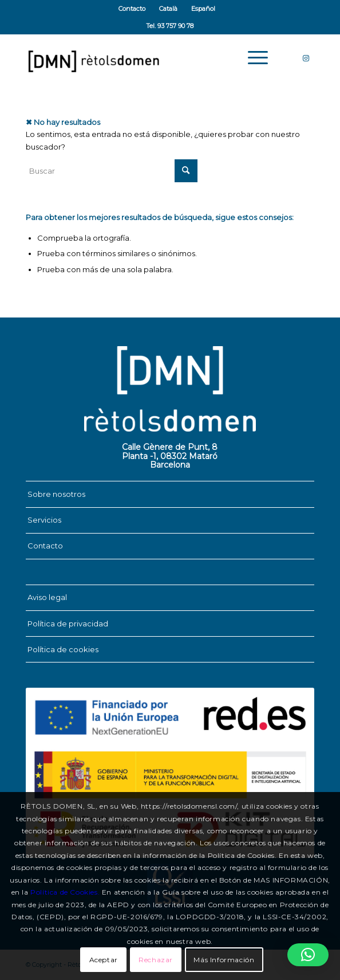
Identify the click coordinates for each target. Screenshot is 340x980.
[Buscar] (112, 171)
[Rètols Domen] (141, 58)
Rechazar (156, 960)
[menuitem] (132, 9)
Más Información (224, 960)
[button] (308, 955)
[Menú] (252, 58)
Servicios (44, 520)
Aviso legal (47, 597)
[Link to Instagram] (306, 58)
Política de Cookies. (65, 892)
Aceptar (104, 960)
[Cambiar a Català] (168, 9)
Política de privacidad (68, 624)
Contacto (132, 9)
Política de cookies (63, 649)
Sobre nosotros (56, 494)
